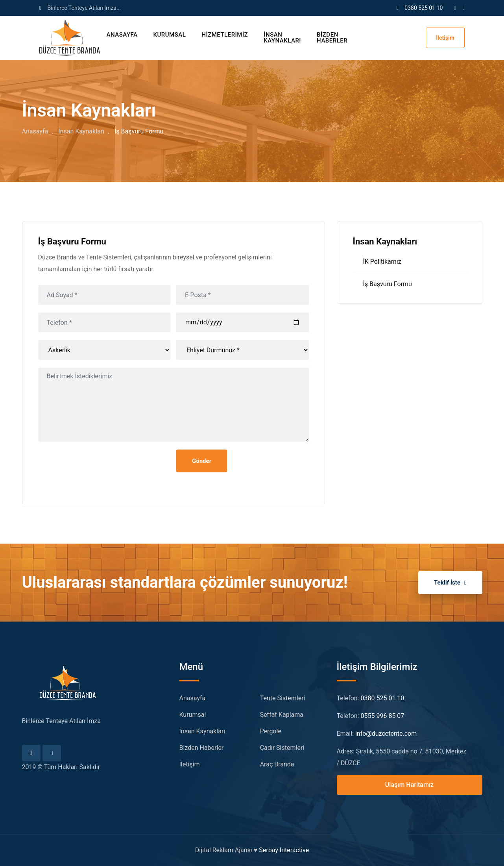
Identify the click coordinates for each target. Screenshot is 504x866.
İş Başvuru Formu (388, 284)
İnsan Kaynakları (282, 38)
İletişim (445, 38)
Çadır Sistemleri (282, 748)
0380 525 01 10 (424, 8)
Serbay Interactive (284, 850)
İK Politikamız (382, 262)
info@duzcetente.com (386, 734)
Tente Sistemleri (283, 698)
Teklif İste (450, 583)
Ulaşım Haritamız (409, 785)
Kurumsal (169, 35)
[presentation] (98, 465)
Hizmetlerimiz (225, 35)
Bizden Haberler (332, 38)
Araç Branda (277, 764)
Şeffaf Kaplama (282, 715)
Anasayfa (122, 35)
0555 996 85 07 (383, 716)
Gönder (202, 461)
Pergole (271, 731)
